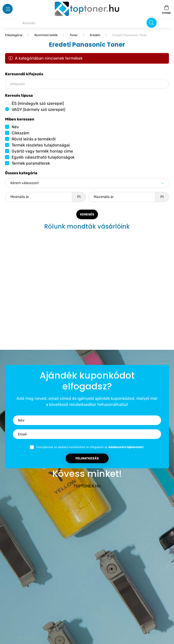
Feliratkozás (87, 458)
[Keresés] (87, 23)
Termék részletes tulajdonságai (41, 145)
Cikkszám (20, 133)
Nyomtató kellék (46, 35)
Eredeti (95, 35)
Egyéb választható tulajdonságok (43, 157)
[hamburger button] (8, 9)
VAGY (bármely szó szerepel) (38, 109)
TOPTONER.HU (87, 486)
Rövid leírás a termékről (34, 139)
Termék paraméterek (31, 163)
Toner (74, 35)
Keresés (87, 214)
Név (15, 127)
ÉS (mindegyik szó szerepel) (38, 103)
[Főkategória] (14, 35)
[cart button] (166, 9)
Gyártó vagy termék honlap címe (42, 151)
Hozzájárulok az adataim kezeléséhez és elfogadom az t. (90, 447)
